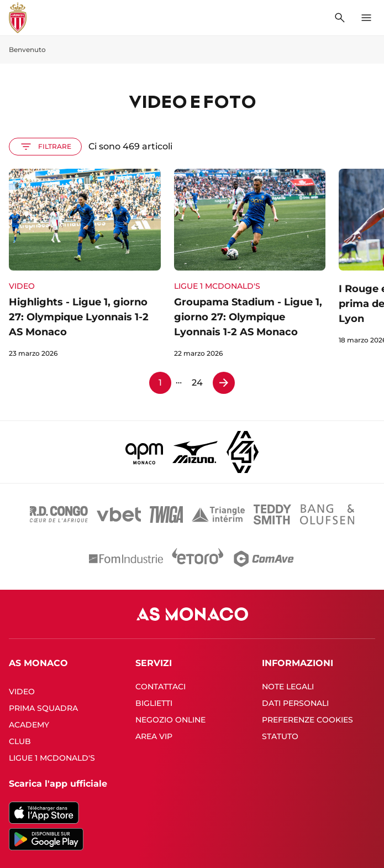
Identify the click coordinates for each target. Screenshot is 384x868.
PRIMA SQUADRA (43, 708)
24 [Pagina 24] (197, 383)
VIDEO (22, 692)
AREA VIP (154, 736)
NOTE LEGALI (288, 687)
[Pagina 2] (224, 383)
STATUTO (280, 736)
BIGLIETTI (154, 703)
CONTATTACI (161, 687)
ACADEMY (29, 725)
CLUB (20, 741)
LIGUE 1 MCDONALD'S (52, 758)
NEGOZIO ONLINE (170, 720)
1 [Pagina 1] (160, 383)
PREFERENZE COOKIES (307, 720)
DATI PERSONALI (295, 703)
